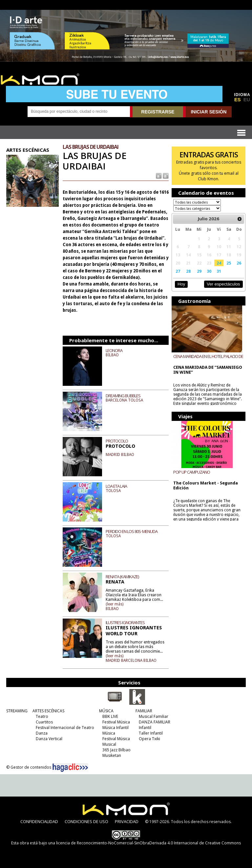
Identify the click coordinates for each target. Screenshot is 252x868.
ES (238, 100)
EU (247, 100)
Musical (109, 744)
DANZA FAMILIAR (155, 722)
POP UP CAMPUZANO (192, 472)
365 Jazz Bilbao (116, 750)
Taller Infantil (151, 733)
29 (199, 271)
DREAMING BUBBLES (123, 396)
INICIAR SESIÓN (209, 112)
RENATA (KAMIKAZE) (122, 577)
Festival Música (116, 722)
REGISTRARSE (158, 112)
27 (178, 271)
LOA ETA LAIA (116, 486)
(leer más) (115, 604)
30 (209, 271)
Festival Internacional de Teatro (65, 728)
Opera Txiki (149, 739)
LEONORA (114, 350)
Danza (42, 733)
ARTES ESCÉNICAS (48, 711)
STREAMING (17, 711)
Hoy (181, 284)
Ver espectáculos (223, 284)
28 (188, 271)
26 (239, 263)
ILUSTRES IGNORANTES (125, 622)
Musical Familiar (154, 716)
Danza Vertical (49, 739)
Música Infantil (115, 728)
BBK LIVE (110, 716)
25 (229, 263)
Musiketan (112, 755)
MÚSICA (106, 711)
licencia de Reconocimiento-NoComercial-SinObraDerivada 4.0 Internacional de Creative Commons (148, 843)
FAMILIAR (144, 711)
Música (109, 733)
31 (219, 271)
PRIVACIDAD (127, 821)
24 (219, 263)
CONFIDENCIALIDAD (39, 821)
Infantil (145, 728)
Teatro (42, 716)
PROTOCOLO (117, 441)
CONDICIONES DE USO (86, 821)
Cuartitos (44, 722)
